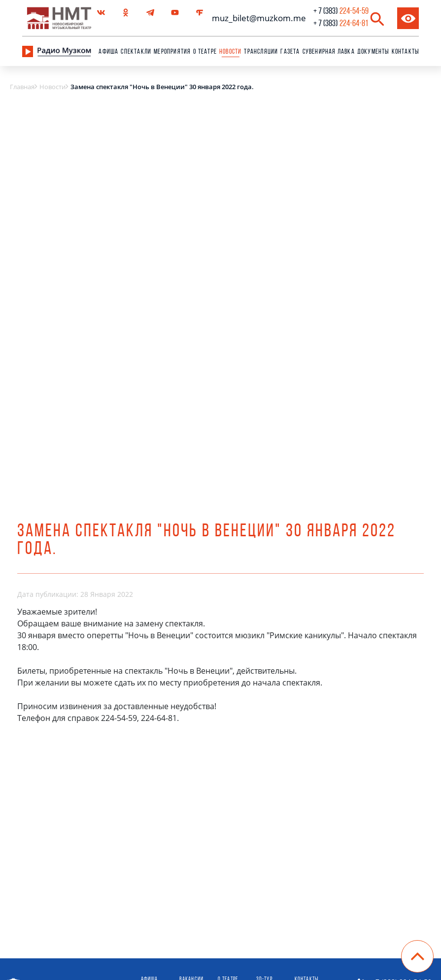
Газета (290, 52)
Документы (373, 52)
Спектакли (136, 52)
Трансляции (261, 52)
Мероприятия (172, 52)
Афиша (108, 52)
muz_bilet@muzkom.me (256, 18)
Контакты (406, 52)
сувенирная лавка (329, 52)
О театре (205, 52)
